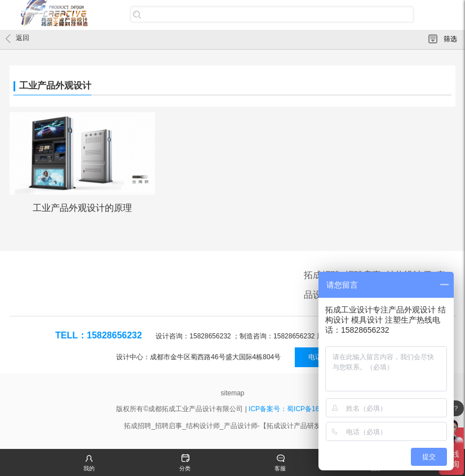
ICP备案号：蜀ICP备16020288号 (298, 409)
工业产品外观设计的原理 (82, 208)
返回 (17, 38)
